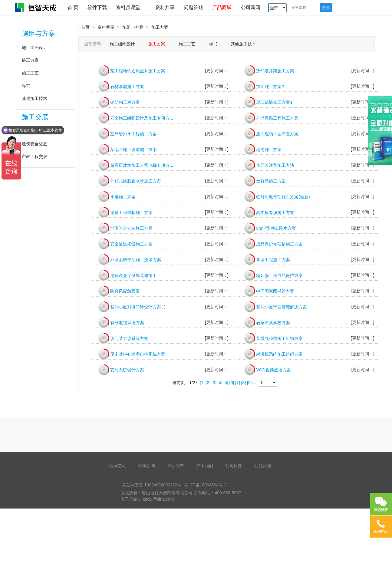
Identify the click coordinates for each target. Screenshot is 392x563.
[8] (243, 383)
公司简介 (234, 466)
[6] (232, 383)
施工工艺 (30, 73)
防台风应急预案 (125, 291)
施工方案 (30, 60)
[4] (220, 383)
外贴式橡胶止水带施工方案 (136, 181)
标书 (26, 86)
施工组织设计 (35, 48)
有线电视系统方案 (127, 323)
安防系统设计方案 (127, 370)
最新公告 (176, 466)
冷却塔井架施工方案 (275, 71)
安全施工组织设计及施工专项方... (142, 118)
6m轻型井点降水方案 (276, 228)
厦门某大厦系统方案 (129, 338)
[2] (208, 383)
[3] (214, 383)
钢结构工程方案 (125, 102)
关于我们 (205, 466)
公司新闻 (251, 7)
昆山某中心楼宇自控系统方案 (138, 354)
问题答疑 (193, 7)
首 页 (73, 7)
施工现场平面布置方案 (277, 134)
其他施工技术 (35, 98)
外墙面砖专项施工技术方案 (136, 260)
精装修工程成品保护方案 (279, 275)
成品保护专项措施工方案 (279, 244)
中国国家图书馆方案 (275, 291)
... (255, 383)
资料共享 (165, 7)
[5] (226, 383)
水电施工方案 (123, 197)
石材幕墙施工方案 (127, 87)
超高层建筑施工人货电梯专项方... (142, 165)
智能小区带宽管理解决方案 (282, 307)
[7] (238, 383)
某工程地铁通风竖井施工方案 (138, 71)
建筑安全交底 (35, 144)
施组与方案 (38, 33)
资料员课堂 (128, 7)
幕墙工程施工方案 (273, 260)
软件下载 (97, 7)
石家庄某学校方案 (273, 323)
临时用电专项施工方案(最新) (283, 197)
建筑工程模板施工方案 (131, 212)
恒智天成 (36, 8)
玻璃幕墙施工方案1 (274, 102)
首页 (85, 27)
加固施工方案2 (270, 87)
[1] (202, 383)
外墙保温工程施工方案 (277, 118)
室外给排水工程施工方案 (133, 134)
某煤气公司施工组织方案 (279, 338)
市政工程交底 (35, 156)
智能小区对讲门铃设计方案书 (138, 307)
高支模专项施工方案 (275, 212)
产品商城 (222, 7)
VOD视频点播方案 (273, 370)
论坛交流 (117, 466)
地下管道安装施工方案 (131, 228)
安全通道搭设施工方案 (131, 244)
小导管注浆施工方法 (275, 165)
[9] (249, 383)
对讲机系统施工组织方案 (279, 354)
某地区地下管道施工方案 (133, 150)
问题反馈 (263, 466)
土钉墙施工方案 (271, 181)
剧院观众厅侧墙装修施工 (133, 275)
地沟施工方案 (269, 150)
